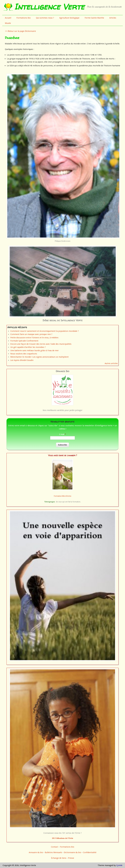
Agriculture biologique (69, 18)
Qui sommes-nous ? (45, 18)
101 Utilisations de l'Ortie (62, 838)
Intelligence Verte (49, 7)
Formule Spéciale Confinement (24, 341)
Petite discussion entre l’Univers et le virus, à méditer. (35, 338)
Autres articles (111, 363)
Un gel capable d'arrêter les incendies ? (28, 347)
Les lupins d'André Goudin (22, 360)
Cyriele (119, 865)
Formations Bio (24, 18)
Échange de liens (59, 858)
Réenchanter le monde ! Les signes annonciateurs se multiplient (39, 357)
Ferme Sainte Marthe (94, 18)
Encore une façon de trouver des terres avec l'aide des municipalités (41, 344)
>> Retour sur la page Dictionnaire (20, 31)
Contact (55, 847)
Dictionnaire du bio (72, 852)
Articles (113, 18)
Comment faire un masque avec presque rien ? (31, 334)
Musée (8, 23)
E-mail (63, 434)
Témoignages (50, 502)
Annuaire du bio (36, 852)
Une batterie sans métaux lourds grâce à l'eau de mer (35, 351)
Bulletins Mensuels (53, 852)
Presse (71, 858)
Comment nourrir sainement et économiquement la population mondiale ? (45, 331)
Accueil (8, 18)
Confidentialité (90, 852)
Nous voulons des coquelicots (24, 354)
